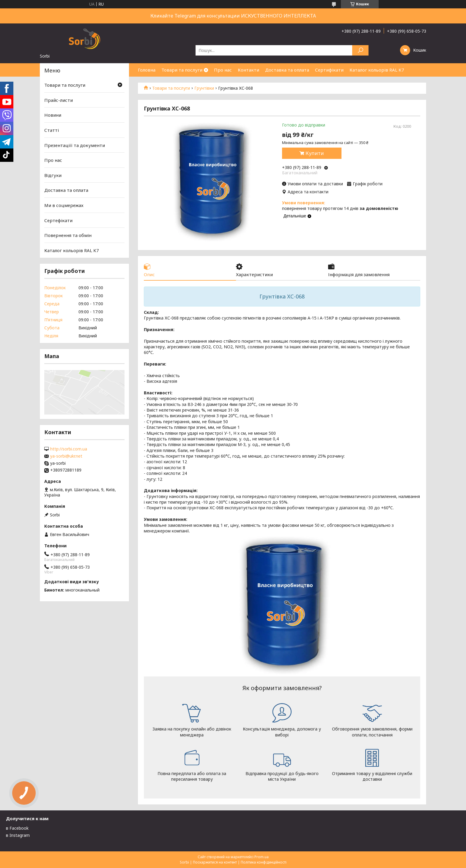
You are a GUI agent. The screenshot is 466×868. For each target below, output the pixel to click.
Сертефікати (58, 220)
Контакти (248, 70)
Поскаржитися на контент (215, 862)
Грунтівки (204, 88)
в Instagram (18, 835)
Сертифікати (329, 70)
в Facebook (17, 828)
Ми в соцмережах (64, 205)
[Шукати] (360, 50)
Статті (52, 130)
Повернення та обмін (68, 235)
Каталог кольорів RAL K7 (377, 70)
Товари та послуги (182, 70)
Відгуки (53, 175)
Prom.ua (262, 857)
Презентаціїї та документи (75, 145)
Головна (147, 70)
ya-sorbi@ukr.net (66, 456)
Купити (315, 153)
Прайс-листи (59, 100)
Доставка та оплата (287, 70)
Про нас (223, 70)
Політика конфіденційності (264, 862)
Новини (53, 115)
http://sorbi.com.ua (69, 449)
